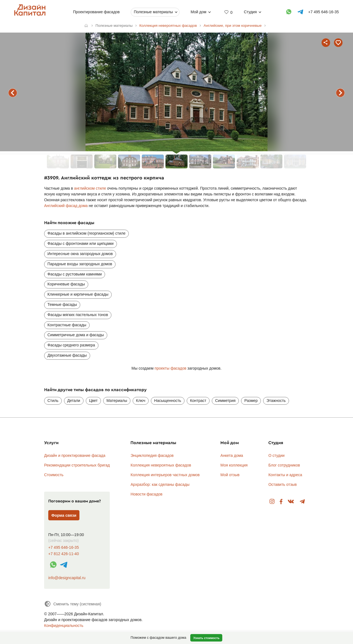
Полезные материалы (153, 12)
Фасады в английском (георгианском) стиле (86, 233)
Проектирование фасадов (96, 12)
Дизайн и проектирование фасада (75, 455)
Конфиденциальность (64, 626)
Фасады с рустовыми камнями (75, 274)
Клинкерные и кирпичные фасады (78, 294)
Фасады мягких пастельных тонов (78, 315)
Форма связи (64, 515)
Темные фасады (62, 304)
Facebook (281, 502)
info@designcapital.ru (67, 578)
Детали (74, 401)
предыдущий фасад (13, 93)
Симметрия (225, 401)
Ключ (141, 401)
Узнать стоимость (206, 638)
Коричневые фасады (66, 284)
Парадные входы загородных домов (80, 264)
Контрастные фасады (67, 325)
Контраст (198, 401)
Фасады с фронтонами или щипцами (81, 243)
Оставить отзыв (283, 484)
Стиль (53, 401)
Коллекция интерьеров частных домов (165, 475)
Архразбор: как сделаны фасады (160, 484)
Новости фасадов (146, 494)
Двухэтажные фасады (67, 355)
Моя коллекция (234, 465)
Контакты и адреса (285, 475)
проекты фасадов (171, 368)
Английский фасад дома (66, 206)
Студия (250, 12)
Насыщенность (168, 401)
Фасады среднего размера (71, 345)
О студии (276, 455)
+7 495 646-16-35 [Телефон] (324, 12)
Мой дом (198, 12)
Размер (251, 401)
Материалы (117, 401)
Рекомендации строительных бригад (77, 465)
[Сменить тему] (73, 604)
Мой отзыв (230, 475)
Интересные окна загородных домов (80, 254)
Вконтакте (291, 502)
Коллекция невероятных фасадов (161, 465)
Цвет (93, 401)
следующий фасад (340, 93)
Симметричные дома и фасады (76, 335)
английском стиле (90, 188)
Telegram (302, 502)
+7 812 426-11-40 (64, 554)
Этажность (276, 401)
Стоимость (54, 475)
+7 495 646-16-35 (64, 548)
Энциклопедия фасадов (152, 455)
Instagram (272, 502)
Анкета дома (232, 455)
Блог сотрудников (284, 465)
